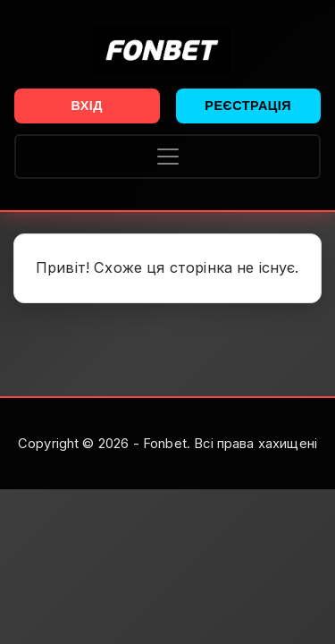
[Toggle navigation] (167, 157)
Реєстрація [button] (248, 106)
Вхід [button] (87, 106)
